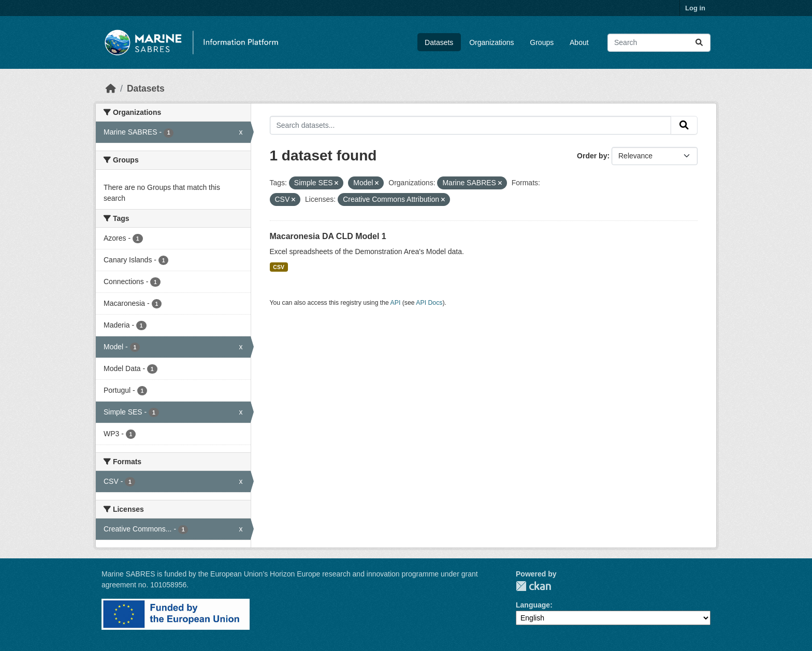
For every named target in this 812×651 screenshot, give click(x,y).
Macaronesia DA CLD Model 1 (328, 236)
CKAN (533, 586)
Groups (542, 42)
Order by (592, 156)
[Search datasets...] (659, 43)
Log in (695, 8)
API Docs (429, 303)
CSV (279, 267)
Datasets (439, 42)
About (579, 42)
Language (533, 605)
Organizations (491, 42)
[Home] (111, 88)
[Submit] (699, 43)
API (396, 303)
